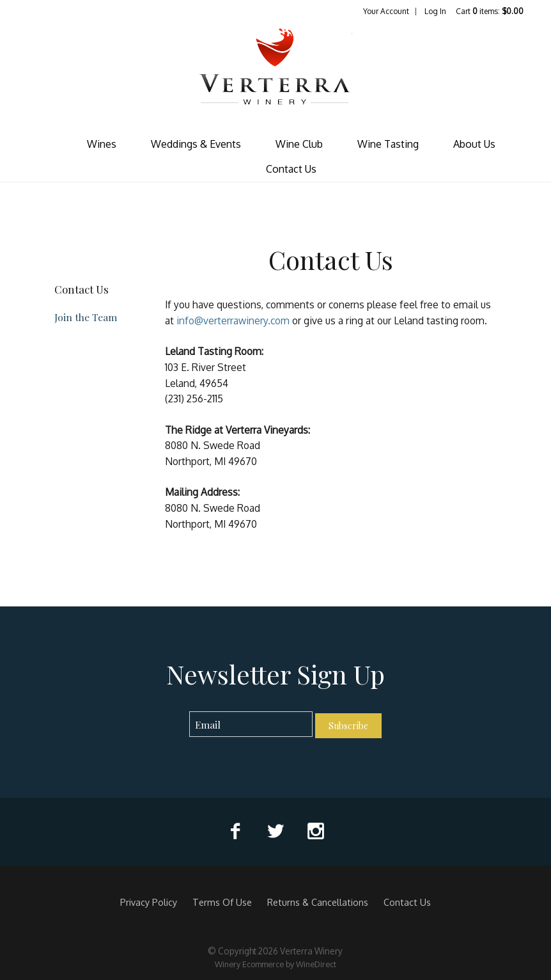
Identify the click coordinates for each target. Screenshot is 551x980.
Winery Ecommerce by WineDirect (275, 964)
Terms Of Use (222, 902)
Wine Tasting (388, 144)
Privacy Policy (149, 902)
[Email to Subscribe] (251, 724)
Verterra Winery (275, 74)
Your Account (386, 11)
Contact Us (291, 169)
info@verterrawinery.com (233, 320)
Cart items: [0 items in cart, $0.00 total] (490, 11)
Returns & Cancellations (318, 902)
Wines (102, 144)
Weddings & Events (196, 144)
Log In (435, 11)
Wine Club (299, 144)
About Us (474, 144)
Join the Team (86, 317)
